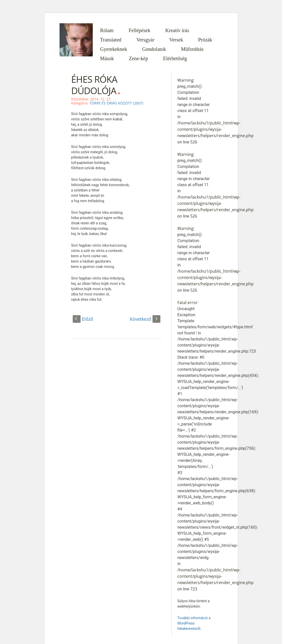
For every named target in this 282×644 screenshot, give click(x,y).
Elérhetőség (175, 58)
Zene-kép (139, 58)
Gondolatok (154, 49)
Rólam (107, 30)
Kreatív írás (177, 30)
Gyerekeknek (114, 49)
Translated (111, 40)
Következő (145, 319)
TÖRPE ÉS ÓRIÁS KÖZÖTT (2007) (116, 103)
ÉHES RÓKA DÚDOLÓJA (94, 85)
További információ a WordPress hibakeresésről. (194, 623)
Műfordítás (192, 49)
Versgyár (145, 40)
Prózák (205, 40)
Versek (176, 40)
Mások (107, 58)
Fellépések (140, 30)
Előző (83, 319)
